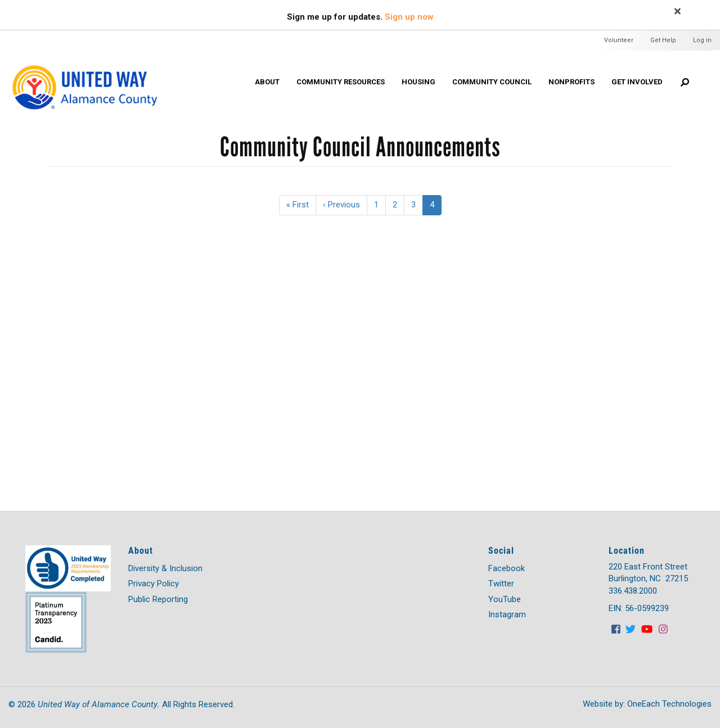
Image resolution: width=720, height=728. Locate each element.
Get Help (663, 40)
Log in (702, 40)
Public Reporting (158, 599)
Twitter (501, 584)
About (267, 82)
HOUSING (418, 82)
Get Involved (637, 82)
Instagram (507, 614)
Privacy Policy (154, 584)
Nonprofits (571, 82)
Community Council (492, 82)
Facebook (507, 568)
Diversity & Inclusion (165, 568)
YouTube (505, 599)
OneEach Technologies (669, 704)
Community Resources (341, 82)
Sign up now (409, 17)
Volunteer (619, 40)
